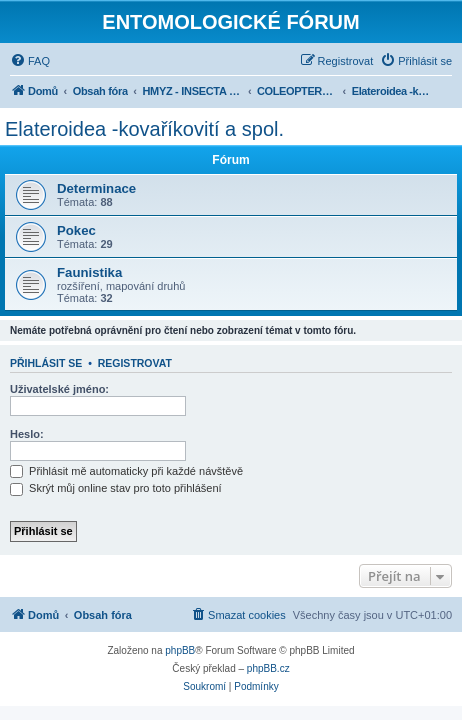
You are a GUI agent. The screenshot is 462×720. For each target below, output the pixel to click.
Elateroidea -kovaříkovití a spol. (144, 129)
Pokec (76, 230)
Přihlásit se (46, 363)
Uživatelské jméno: (59, 389)
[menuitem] (30, 61)
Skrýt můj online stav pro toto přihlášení (116, 488)
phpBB (180, 650)
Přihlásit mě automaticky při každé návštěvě (126, 471)
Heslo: (27, 434)
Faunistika (89, 272)
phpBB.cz (268, 668)
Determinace (96, 188)
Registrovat (135, 363)
